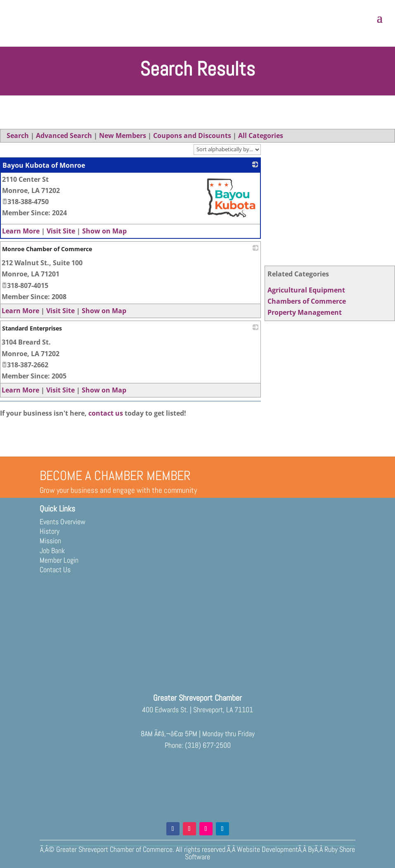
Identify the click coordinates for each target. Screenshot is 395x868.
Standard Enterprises (32, 328)
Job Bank (52, 551)
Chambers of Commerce (307, 301)
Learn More (21, 231)
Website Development (267, 849)
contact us (106, 413)
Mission (50, 541)
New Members (123, 136)
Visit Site (61, 231)
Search (18, 136)
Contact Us (55, 570)
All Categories (261, 136)
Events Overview (63, 522)
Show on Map (104, 231)
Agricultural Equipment (306, 290)
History (50, 531)
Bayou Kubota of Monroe (44, 165)
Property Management (305, 312)
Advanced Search (64, 136)
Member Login (59, 560)
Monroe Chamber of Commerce (47, 249)
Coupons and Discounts (192, 136)
